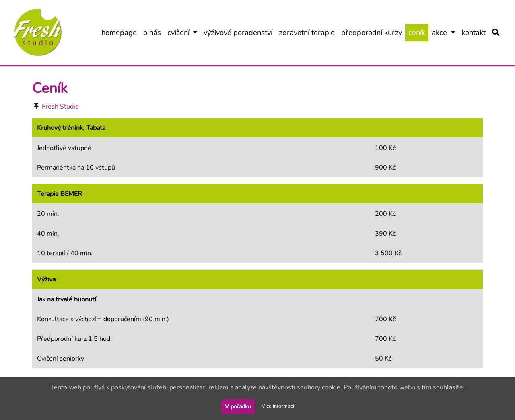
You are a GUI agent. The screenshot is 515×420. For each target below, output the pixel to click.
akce (445, 32)
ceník (418, 32)
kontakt (475, 32)
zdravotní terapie (308, 32)
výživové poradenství (240, 32)
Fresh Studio (60, 107)
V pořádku (238, 407)
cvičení (184, 32)
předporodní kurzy (373, 32)
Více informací (278, 406)
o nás (154, 32)
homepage (121, 32)
